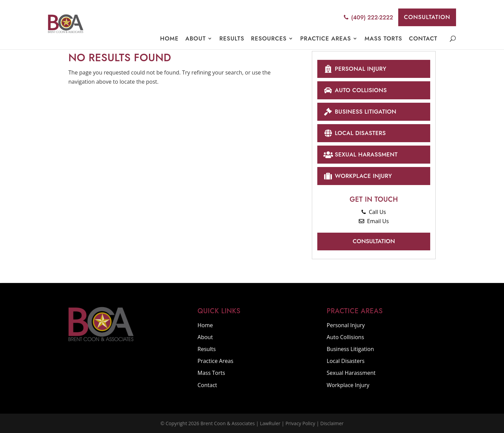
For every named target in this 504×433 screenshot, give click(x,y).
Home (169, 38)
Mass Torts (383, 38)
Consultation (427, 17)
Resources (269, 38)
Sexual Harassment (360, 154)
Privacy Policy (300, 423)
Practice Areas (326, 38)
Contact (423, 38)
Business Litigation (360, 111)
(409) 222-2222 (368, 17)
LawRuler (270, 423)
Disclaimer (332, 423)
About (196, 38)
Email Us (374, 221)
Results (232, 38)
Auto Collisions (355, 90)
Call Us (374, 212)
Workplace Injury (357, 176)
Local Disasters (354, 133)
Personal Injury (355, 69)
